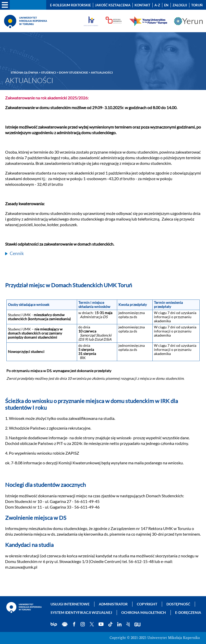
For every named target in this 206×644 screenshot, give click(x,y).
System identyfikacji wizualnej (81, 612)
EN (166, 5)
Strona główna (25, 72)
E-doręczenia (188, 612)
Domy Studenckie (74, 72)
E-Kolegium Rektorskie (70, 5)
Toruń (197, 5)
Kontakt (142, 5)
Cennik (17, 253)
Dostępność (178, 604)
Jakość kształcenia (113, 5)
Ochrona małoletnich (144, 612)
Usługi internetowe (70, 604)
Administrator (113, 604)
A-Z (157, 5)
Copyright (147, 604)
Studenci (49, 72)
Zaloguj (180, 5)
